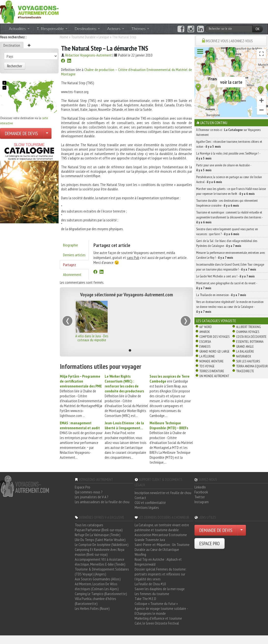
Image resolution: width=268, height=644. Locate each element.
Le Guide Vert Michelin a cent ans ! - (225, 276)
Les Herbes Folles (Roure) (92, 608)
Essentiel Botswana (250, 342)
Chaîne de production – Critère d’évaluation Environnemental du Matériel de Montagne (127, 72)
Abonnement (72, 274)
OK (258, 29)
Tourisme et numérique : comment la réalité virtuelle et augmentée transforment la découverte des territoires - (229, 217)
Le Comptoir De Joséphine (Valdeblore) (102, 544)
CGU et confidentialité (150, 502)
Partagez (70, 265)
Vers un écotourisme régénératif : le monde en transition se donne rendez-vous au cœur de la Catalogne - (230, 307)
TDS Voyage (207, 366)
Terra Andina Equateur (252, 366)
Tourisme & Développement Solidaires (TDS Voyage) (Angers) (102, 572)
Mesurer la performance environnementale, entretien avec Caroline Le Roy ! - (231, 255)
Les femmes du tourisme (152, 594)
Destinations (87, 29)
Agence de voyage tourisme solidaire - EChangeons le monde (161, 611)
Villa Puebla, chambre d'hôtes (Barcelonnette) (96, 601)
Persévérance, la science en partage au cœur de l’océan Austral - (229, 179)
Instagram (202, 502)
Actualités (19, 29)
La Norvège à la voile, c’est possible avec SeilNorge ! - (228, 156)
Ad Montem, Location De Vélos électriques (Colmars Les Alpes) (97, 586)
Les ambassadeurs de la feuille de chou (102, 502)
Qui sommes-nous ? (89, 492)
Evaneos (205, 346)
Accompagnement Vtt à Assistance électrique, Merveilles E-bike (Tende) (100, 562)
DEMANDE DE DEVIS (21, 133)
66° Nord (206, 327)
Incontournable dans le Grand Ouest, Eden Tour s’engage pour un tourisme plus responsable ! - (230, 267)
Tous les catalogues (89, 525)
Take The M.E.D (145, 599)
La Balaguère (245, 351)
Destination (12, 45)
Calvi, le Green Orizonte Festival (157, 623)
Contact (140, 498)
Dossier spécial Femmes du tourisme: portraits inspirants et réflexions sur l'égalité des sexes (160, 574)
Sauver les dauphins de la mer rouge (160, 589)
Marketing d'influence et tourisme (158, 618)
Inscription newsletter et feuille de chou (163, 493)
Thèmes (140, 29)
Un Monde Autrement (214, 376)
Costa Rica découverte (251, 337)
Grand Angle (245, 346)
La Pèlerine (207, 356)
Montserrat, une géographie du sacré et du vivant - (227, 286)
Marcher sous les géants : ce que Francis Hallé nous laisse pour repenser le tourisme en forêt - (231, 191)
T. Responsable (52, 29)
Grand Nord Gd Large (214, 351)
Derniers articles (74, 255)
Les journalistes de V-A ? (92, 497)
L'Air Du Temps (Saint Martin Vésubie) (100, 540)
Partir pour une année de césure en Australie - (224, 168)
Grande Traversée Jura (150, 540)
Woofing (140, 554)
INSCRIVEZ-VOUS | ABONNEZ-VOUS (229, 41)
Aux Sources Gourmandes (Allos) (98, 579)
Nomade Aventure (211, 361)
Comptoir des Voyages (214, 337)
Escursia (205, 342)
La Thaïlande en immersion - (221, 295)
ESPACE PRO (210, 544)
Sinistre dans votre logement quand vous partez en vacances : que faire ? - (227, 231)
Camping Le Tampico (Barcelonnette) (101, 594)
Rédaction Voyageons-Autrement (89, 55)
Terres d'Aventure (212, 371)
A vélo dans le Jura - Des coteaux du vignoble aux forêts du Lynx (92, 340)
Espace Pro (83, 487)
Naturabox (244, 356)
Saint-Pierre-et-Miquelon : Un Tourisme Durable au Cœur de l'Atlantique (162, 547)
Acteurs (116, 29)
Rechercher (15, 66)
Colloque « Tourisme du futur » (156, 603)
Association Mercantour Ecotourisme (161, 535)
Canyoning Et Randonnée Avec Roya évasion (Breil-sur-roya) (100, 552)
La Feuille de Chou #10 (150, 584)
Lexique (104, 37)
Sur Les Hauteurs (248, 361)
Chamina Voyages (248, 332)
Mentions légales (147, 507)
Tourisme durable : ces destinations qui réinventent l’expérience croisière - (227, 203)
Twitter (200, 497)
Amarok (205, 332)
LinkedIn (200, 487)
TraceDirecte (245, 371)
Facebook (201, 492)
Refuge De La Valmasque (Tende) (98, 535)
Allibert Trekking (248, 327)
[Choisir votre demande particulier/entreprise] (47, 133)
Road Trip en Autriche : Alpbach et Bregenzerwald (158, 562)
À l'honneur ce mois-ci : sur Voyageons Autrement (228, 132)
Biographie (70, 245)
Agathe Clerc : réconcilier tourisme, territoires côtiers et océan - (229, 144)
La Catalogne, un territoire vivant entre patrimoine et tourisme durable (162, 527)
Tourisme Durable (83, 37)
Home (64, 37)
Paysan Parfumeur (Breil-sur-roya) (99, 530)
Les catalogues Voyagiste (216, 321)
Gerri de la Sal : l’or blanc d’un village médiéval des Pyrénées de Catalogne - (227, 243)
